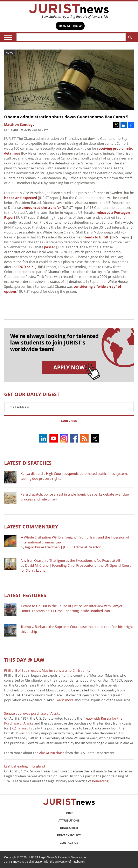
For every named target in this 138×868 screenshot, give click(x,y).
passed (50, 247)
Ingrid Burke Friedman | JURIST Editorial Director (63, 547)
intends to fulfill (95, 237)
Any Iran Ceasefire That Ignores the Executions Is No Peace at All (70, 561)
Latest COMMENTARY (31, 526)
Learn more (64, 700)
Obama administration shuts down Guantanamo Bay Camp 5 (66, 117)
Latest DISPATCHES (28, 463)
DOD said (26, 267)
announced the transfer (41, 208)
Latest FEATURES (25, 595)
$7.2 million (18, 728)
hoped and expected (21, 198)
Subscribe (69, 421)
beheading (100, 781)
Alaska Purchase (52, 753)
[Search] (71, 37)
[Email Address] (69, 407)
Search (129, 37)
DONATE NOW (70, 26)
